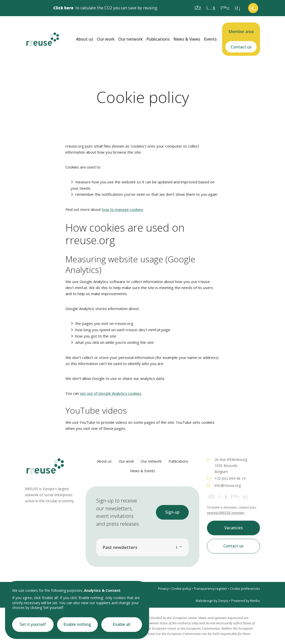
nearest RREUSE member (226, 513)
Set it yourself (33, 624)
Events (210, 39)
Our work (106, 39)
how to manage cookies (122, 209)
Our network (130, 39)
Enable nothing (77, 624)
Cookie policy (181, 589)
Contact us (241, 47)
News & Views (187, 39)
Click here (63, 8)
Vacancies (234, 528)
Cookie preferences (245, 589)
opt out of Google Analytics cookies (111, 393)
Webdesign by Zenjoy (212, 601)
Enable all (122, 624)
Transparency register (210, 589)
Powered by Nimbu (246, 601)
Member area (241, 32)
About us (85, 39)
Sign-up (172, 512)
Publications (158, 39)
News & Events (143, 471)
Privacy (163, 589)
